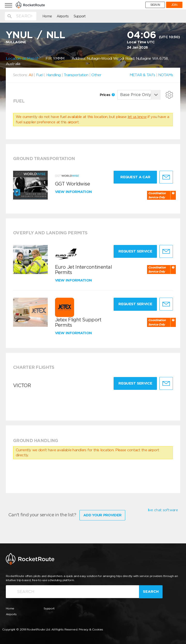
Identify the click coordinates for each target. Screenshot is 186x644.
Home (47, 16)
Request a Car (135, 177)
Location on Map (22, 59)
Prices (107, 95)
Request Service (135, 251)
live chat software (163, 510)
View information (74, 192)
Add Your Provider (102, 515)
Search (151, 592)
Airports (63, 16)
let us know (137, 117)
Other (96, 75)
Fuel (40, 75)
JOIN (174, 5)
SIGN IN (155, 5)
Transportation (76, 75)
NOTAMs (166, 75)
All (31, 75)
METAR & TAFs (142, 75)
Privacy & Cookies (91, 629)
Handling (53, 75)
